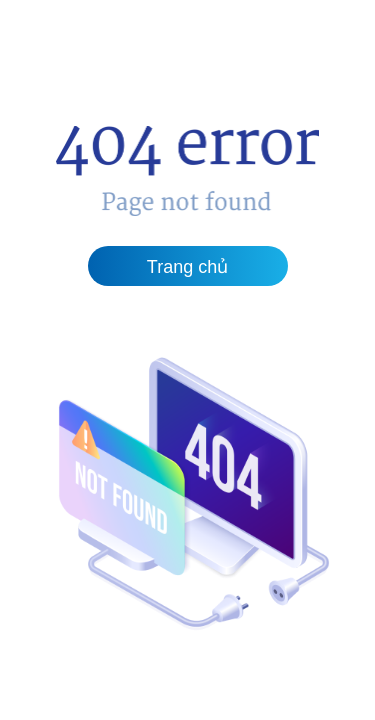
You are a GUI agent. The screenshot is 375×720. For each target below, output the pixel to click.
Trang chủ (187, 267)
